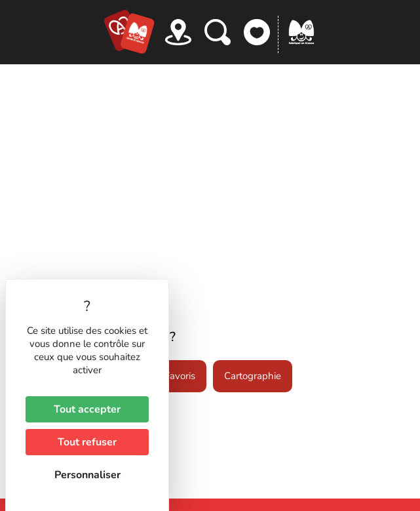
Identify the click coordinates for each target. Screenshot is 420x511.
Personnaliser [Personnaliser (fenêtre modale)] (87, 475)
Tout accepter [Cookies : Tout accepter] (87, 409)
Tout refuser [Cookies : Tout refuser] (87, 442)
